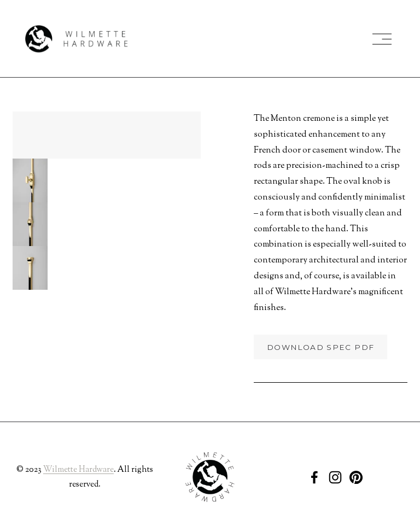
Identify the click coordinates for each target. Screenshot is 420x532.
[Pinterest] (356, 477)
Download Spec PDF (320, 347)
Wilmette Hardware (78, 470)
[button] (30, 180)
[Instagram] (335, 477)
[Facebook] (314, 477)
